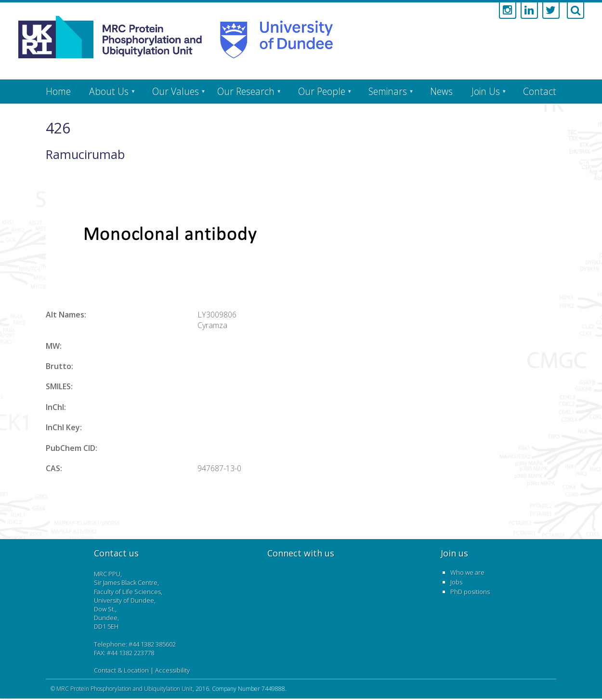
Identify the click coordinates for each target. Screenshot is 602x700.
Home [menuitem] (58, 91)
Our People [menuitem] (322, 91)
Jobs (456, 582)
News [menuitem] (441, 91)
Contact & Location (121, 670)
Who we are (467, 572)
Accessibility (172, 670)
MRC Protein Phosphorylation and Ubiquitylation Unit (124, 689)
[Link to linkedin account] (529, 11)
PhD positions (470, 592)
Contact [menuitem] (540, 91)
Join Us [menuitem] (486, 91)
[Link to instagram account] (508, 11)
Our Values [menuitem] (176, 91)
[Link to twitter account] (551, 11)
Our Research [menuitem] (246, 91)
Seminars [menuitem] (388, 91)
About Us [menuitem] (109, 91)
